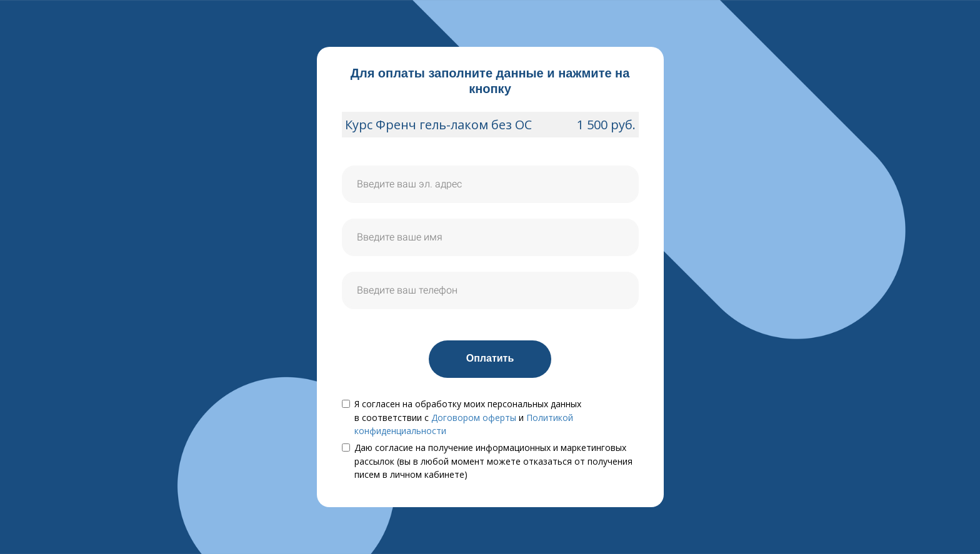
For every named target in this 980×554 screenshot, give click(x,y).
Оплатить (490, 358)
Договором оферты (474, 418)
